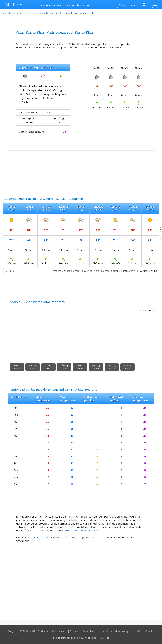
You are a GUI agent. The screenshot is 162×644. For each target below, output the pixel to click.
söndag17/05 (48, 367)
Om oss (105, 638)
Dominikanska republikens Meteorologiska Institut (112, 631)
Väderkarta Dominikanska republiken (46, 13)
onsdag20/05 (96, 367)
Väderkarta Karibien (14, 13)
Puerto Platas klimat (38, 537)
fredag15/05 (17, 367)
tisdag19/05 (80, 367)
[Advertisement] (81, 165)
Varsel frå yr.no (149, 271)
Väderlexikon (59, 631)
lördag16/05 (33, 367)
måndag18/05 (64, 367)
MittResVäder (18, 5)
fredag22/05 (128, 367)
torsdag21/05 (112, 367)
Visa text (10, 271)
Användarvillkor (88, 638)
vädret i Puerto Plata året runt (81, 531)
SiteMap (75, 631)
